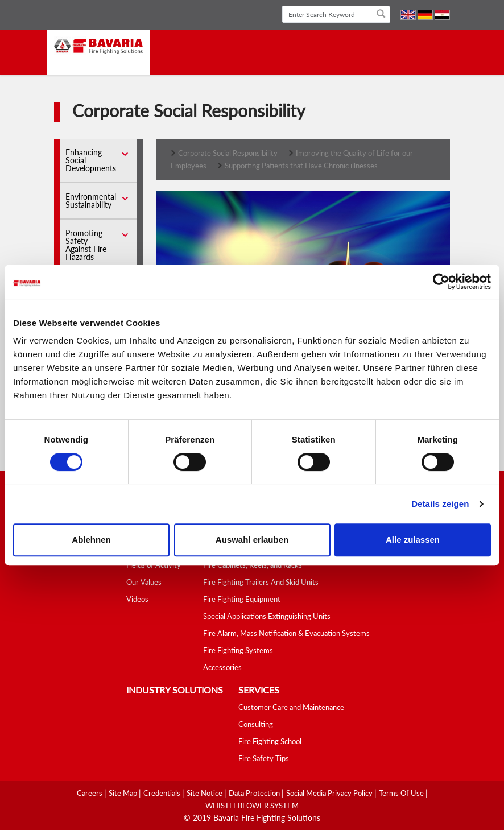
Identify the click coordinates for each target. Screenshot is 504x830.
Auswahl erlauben (252, 540)
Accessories (222, 667)
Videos (137, 599)
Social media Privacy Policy (330, 793)
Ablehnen (91, 540)
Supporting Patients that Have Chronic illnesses (301, 166)
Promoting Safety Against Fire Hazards (86, 245)
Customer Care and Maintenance (291, 707)
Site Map (124, 793)
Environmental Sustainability (91, 201)
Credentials (163, 793)
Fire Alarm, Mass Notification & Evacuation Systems (286, 633)
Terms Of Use (402, 793)
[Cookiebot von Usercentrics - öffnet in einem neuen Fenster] (441, 282)
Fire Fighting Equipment (242, 599)
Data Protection (255, 793)
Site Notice (205, 793)
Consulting (256, 724)
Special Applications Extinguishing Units (267, 616)
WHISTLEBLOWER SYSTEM (252, 806)
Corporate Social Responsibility (228, 153)
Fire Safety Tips (264, 758)
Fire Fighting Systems (238, 650)
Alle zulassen (413, 540)
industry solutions (175, 690)
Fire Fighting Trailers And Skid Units (261, 582)
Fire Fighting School (270, 741)
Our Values (144, 582)
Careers (90, 793)
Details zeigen (440, 504)
